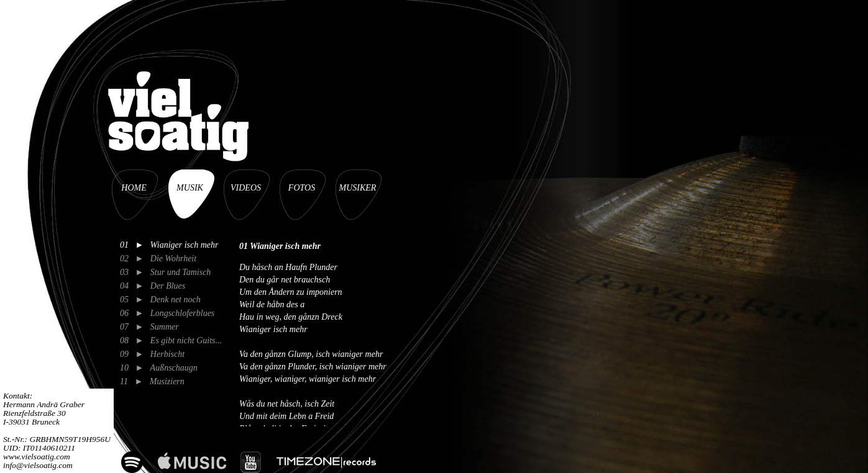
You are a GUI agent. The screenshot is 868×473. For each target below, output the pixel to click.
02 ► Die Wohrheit (158, 259)
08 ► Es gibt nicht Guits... (171, 340)
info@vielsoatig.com (38, 465)
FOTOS (302, 188)
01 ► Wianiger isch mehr (169, 245)
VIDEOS (246, 188)
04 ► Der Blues (153, 286)
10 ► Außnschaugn (159, 368)
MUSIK (190, 188)
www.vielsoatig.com (37, 457)
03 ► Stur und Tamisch (165, 272)
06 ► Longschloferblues (167, 313)
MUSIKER (358, 188)
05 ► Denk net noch (160, 300)
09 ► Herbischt (152, 354)
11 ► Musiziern (152, 381)
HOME (134, 188)
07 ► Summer (149, 327)
